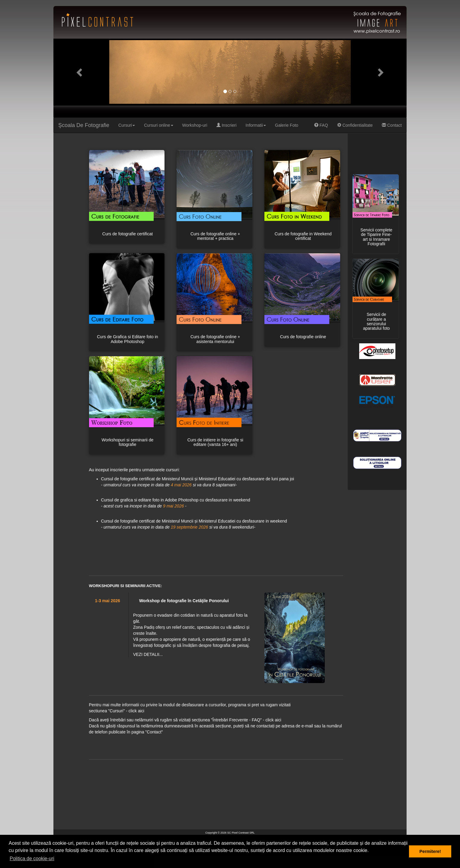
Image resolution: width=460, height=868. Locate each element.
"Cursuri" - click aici (126, 711)
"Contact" (154, 732)
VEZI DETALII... (148, 654)
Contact (392, 125)
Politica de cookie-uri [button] (32, 858)
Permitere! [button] (430, 851)
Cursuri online (158, 125)
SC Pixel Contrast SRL (241, 833)
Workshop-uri (195, 125)
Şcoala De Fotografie (84, 125)
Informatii (256, 125)
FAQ (321, 125)
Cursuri (127, 125)
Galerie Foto (287, 125)
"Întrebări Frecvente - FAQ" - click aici (246, 720)
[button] (80, 72)
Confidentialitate (355, 125)
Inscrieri (227, 125)
